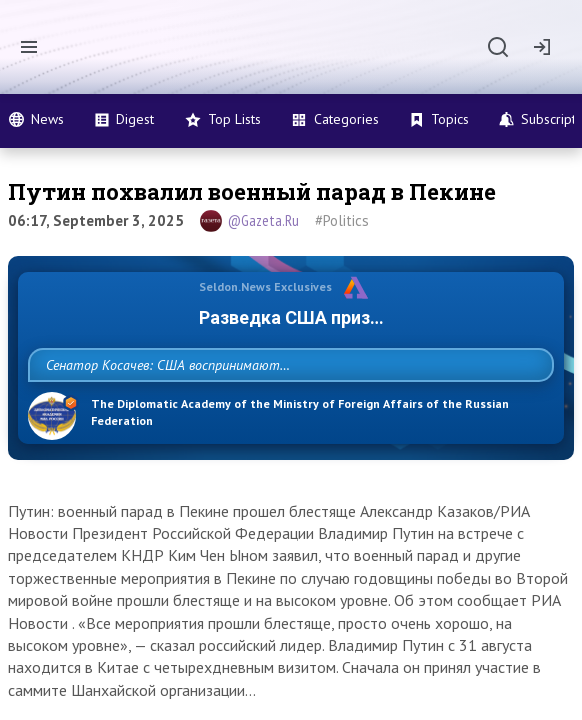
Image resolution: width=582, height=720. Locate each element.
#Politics (342, 220)
